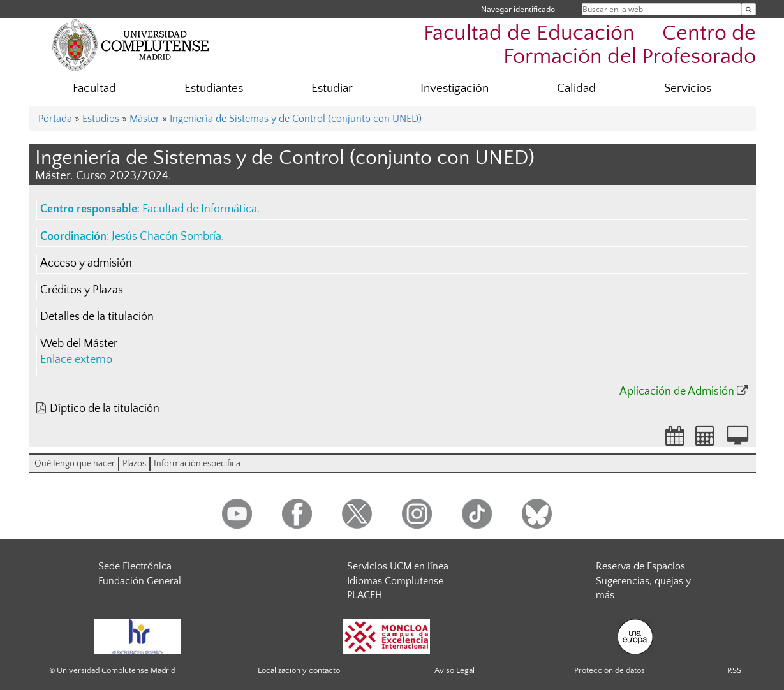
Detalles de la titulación (97, 317)
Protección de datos (610, 670)
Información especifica (197, 464)
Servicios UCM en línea (398, 566)
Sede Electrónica (135, 566)
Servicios (688, 88)
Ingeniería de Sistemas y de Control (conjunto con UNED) (296, 119)
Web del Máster (79, 344)
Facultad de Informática (200, 209)
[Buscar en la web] (749, 9)
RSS (734, 670)
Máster (144, 119)
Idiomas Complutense (395, 581)
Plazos (134, 464)
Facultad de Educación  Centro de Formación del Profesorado (590, 45)
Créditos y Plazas (82, 290)
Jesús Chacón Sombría (166, 237)
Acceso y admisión (86, 263)
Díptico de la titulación (105, 409)
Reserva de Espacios (640, 566)
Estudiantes (214, 88)
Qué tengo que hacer (75, 464)
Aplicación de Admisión (677, 392)
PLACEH (365, 595)
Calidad (576, 88)
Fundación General (140, 581)
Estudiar (332, 88)
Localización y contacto (299, 670)
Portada (55, 119)
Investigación (455, 88)
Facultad (94, 88)
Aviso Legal (455, 670)
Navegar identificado (518, 9)
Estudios (101, 119)
